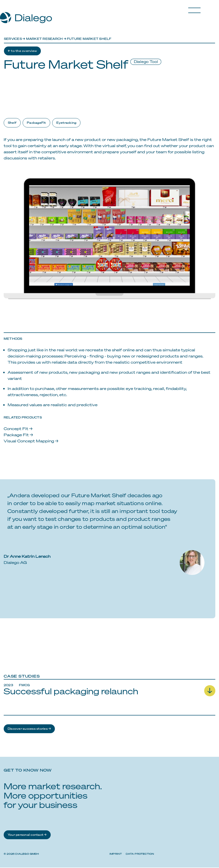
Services (13, 39)
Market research (45, 39)
